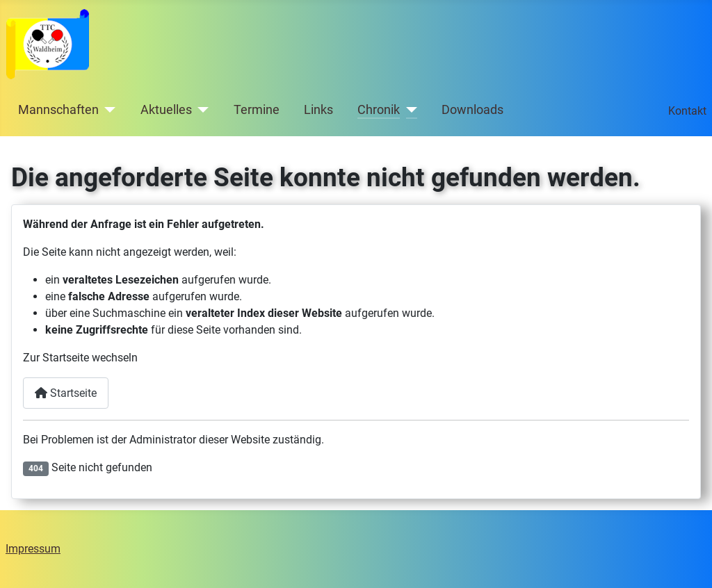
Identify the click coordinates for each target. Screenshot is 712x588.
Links (318, 110)
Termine (257, 110)
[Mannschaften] (107, 110)
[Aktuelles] (201, 110)
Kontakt (687, 111)
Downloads (472, 110)
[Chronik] (408, 110)
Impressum (33, 549)
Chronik (379, 110)
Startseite (66, 393)
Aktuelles (166, 110)
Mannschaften (58, 110)
